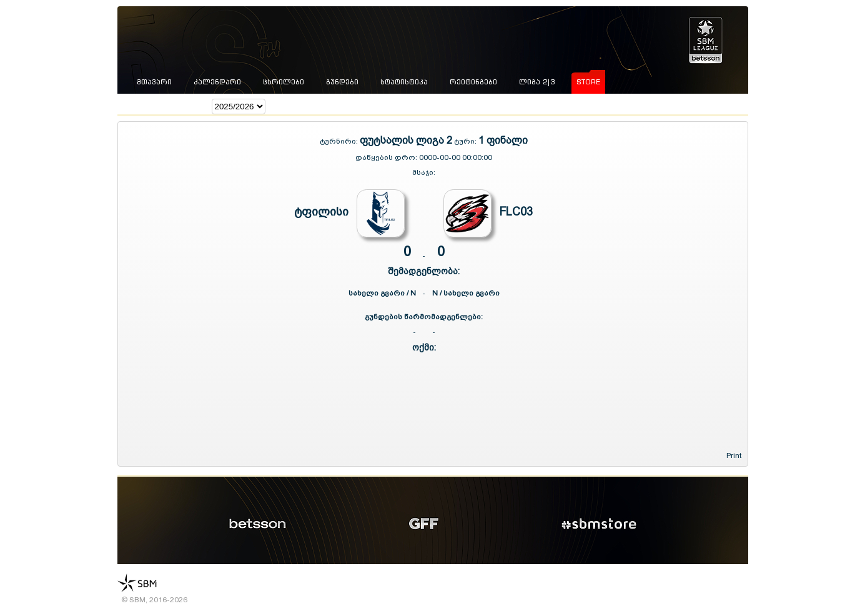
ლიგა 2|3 (537, 82)
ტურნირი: (340, 141)
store (588, 82)
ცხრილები (284, 82)
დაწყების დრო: (386, 157)
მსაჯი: (424, 172)
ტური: (465, 141)
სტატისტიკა (404, 82)
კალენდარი (217, 82)
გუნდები (342, 82)
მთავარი (154, 82)
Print (734, 455)
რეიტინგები (473, 82)
